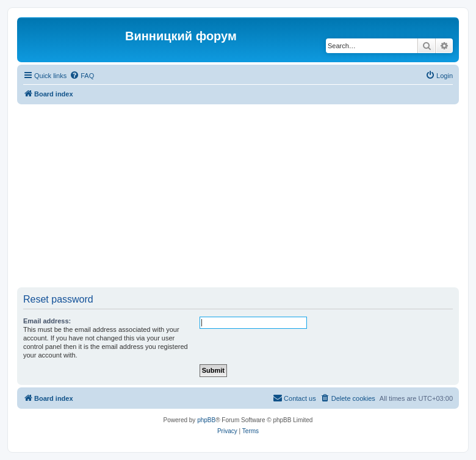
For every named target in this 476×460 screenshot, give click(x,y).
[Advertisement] (247, 196)
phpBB (206, 420)
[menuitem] (82, 76)
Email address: (47, 321)
